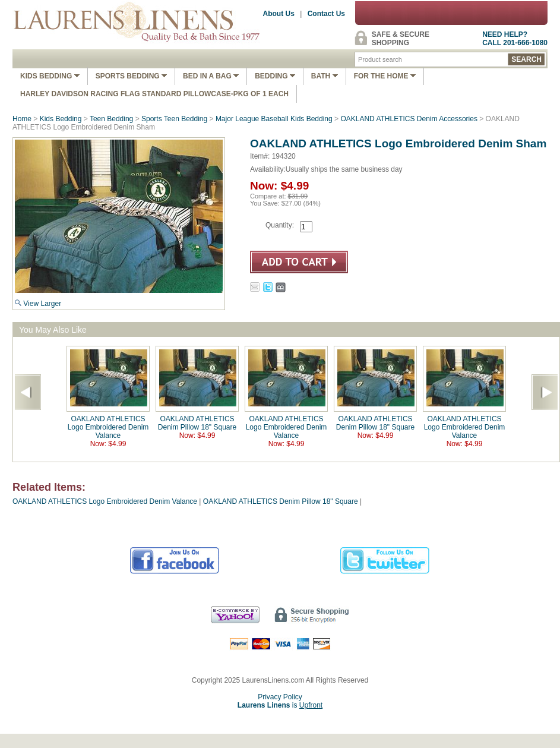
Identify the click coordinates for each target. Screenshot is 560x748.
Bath (325, 76)
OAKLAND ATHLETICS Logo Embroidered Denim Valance (108, 427)
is (280, 705)
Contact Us (326, 14)
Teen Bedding (111, 119)
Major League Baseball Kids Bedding (274, 119)
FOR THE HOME (385, 76)
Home (22, 119)
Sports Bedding (131, 76)
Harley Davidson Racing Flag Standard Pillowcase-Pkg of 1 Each (154, 94)
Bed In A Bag (211, 76)
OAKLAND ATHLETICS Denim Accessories (409, 119)
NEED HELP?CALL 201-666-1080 (515, 39)
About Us (279, 14)
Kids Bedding (50, 76)
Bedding (275, 76)
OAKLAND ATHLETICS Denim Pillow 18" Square (197, 423)
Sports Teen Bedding (174, 119)
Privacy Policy (280, 697)
